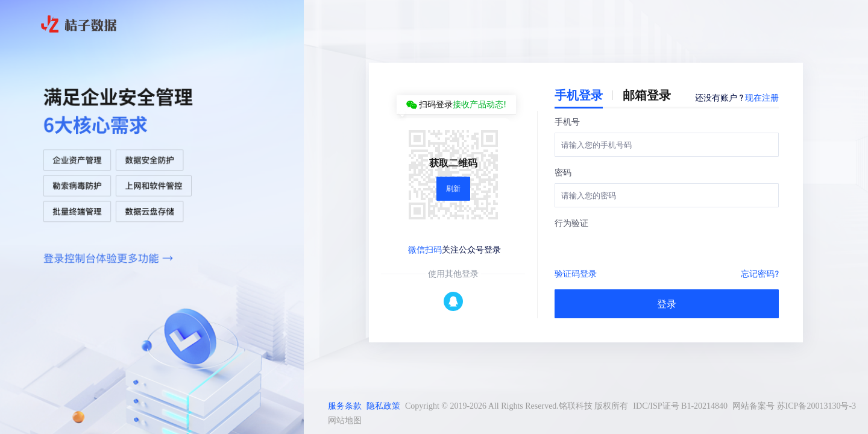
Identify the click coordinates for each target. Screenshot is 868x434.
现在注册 (762, 97)
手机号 (567, 121)
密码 (563, 172)
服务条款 (345, 406)
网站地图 (345, 420)
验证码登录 (576, 273)
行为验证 (571, 222)
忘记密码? (760, 273)
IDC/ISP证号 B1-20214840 (680, 406)
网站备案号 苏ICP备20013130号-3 (794, 406)
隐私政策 (383, 406)
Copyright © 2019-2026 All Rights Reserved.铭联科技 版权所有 (517, 406)
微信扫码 (425, 249)
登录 (667, 303)
